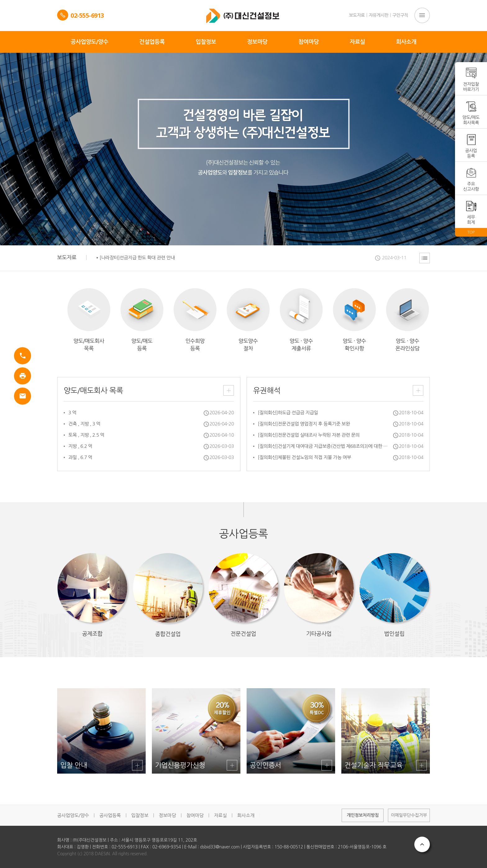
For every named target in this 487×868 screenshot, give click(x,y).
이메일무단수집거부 (409, 815)
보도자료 (357, 15)
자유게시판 (378, 15)
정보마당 (167, 815)
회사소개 (246, 815)
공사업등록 (110, 815)
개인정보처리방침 (363, 815)
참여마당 (195, 815)
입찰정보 (140, 815)
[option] (252, 258)
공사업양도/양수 (73, 815)
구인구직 (400, 15)
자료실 (221, 815)
